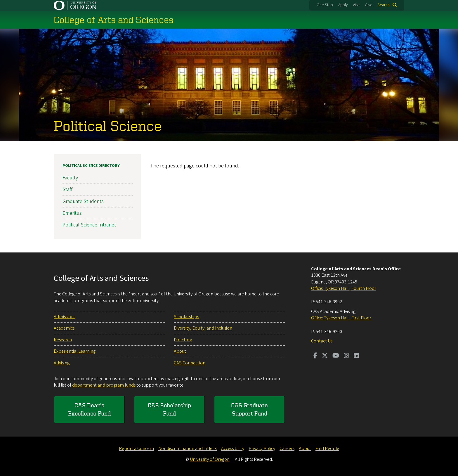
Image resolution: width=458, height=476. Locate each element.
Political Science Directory (91, 166)
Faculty (70, 178)
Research (63, 340)
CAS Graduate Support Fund (249, 409)
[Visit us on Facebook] (315, 356)
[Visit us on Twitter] (325, 356)
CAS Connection (190, 363)
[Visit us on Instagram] (346, 356)
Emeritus (72, 213)
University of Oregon (210, 459)
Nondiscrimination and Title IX (188, 449)
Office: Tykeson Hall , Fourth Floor (344, 288)
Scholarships (186, 317)
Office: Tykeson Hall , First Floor (341, 318)
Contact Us (322, 341)
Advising (62, 363)
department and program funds (104, 385)
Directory (183, 340)
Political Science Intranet (89, 225)
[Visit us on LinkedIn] (356, 356)
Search (384, 5)
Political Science (108, 125)
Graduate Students (83, 201)
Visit (356, 5)
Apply (343, 5)
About (180, 351)
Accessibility (233, 449)
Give (369, 5)
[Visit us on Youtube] (336, 356)
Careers (287, 449)
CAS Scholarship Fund (169, 409)
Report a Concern (136, 449)
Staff (67, 189)
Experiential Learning (75, 351)
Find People (327, 449)
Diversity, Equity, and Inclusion (203, 328)
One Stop (325, 5)
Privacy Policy (262, 449)
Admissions (65, 317)
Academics (64, 328)
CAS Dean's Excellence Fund (89, 409)
